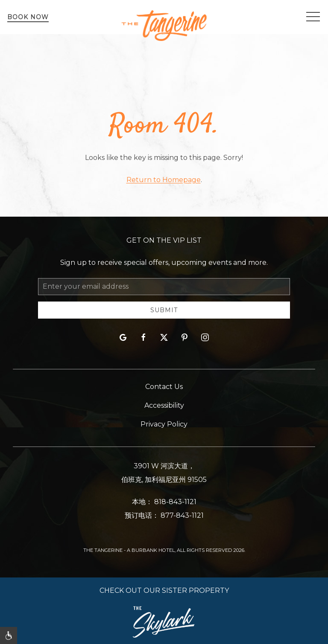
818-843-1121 (175, 502)
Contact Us (164, 387)
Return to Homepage (164, 180)
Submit (164, 310)
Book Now (28, 17)
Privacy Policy (164, 424)
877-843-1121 (182, 515)
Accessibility (164, 405)
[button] (313, 17)
